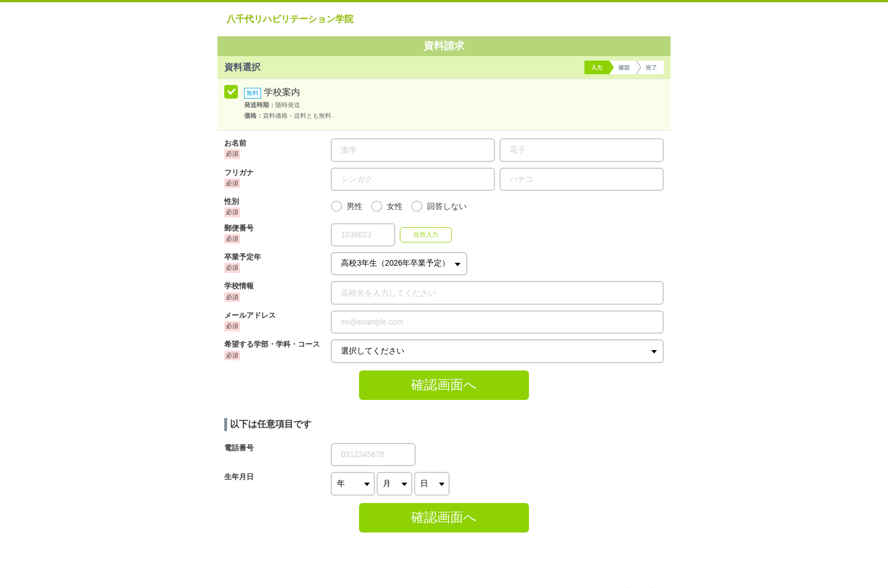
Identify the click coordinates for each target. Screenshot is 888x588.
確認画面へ (444, 385)
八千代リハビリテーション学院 (290, 19)
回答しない (447, 206)
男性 (355, 206)
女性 (395, 206)
